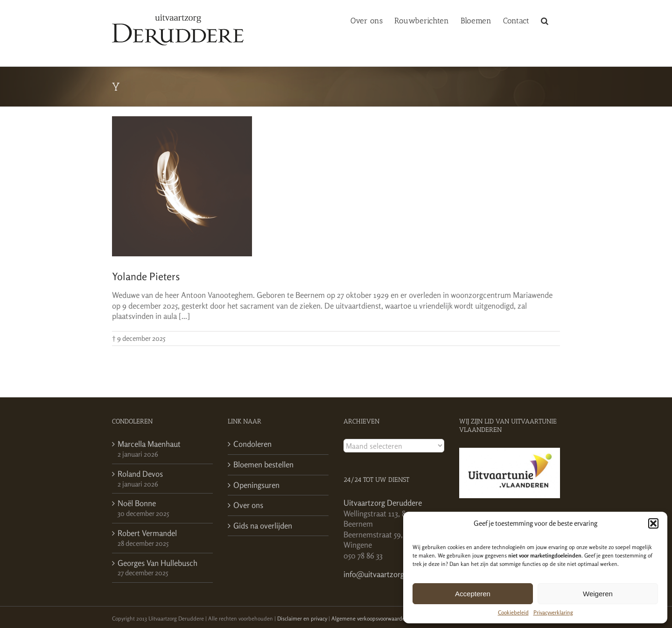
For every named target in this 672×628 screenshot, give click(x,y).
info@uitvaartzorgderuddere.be (395, 574)
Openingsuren (256, 485)
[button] (653, 523)
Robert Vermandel (147, 533)
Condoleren (252, 444)
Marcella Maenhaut (149, 444)
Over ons (248, 505)
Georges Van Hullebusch (157, 563)
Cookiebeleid (513, 612)
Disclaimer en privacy (302, 618)
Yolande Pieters (146, 276)
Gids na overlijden (263, 526)
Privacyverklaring (553, 612)
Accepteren (473, 594)
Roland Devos (140, 474)
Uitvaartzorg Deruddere (383, 503)
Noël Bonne (137, 503)
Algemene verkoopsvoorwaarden (370, 618)
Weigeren (598, 594)
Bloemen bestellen (263, 464)
